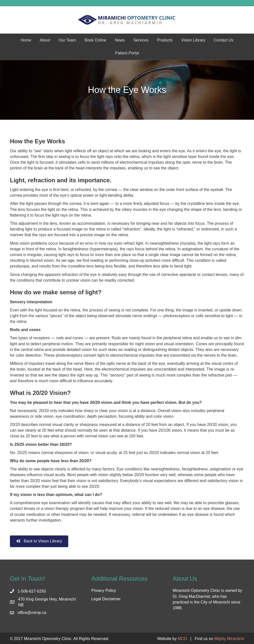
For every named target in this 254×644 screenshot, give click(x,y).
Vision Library (193, 40)
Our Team (67, 40)
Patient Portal (127, 53)
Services (141, 40)
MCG (182, 639)
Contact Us (224, 40)
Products (165, 40)
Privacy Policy (104, 590)
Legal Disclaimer (106, 599)
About (45, 40)
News (120, 40)
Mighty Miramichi (229, 639)
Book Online (95, 40)
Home (26, 40)
